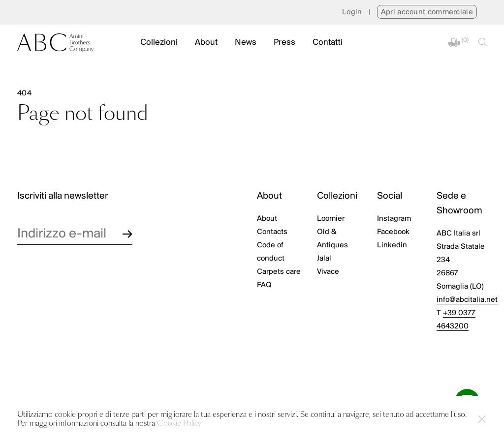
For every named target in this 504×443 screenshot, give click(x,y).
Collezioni (159, 43)
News (246, 43)
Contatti (328, 43)
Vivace (328, 272)
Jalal (324, 259)
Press (284, 43)
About (206, 43)
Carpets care (279, 272)
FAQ (264, 285)
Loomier (331, 219)
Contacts (272, 232)
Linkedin (392, 245)
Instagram (394, 219)
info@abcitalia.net (467, 300)
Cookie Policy (179, 424)
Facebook (393, 232)
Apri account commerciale (427, 12)
